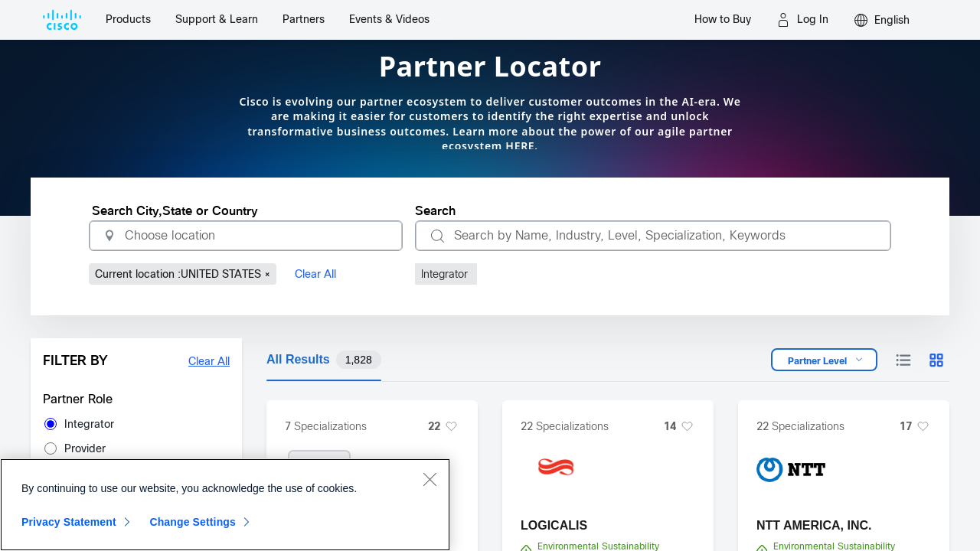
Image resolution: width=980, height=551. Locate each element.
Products (128, 19)
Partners (304, 19)
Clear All (315, 274)
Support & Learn (217, 19)
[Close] (430, 479)
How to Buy (723, 19)
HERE (520, 146)
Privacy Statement (69, 522)
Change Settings (193, 522)
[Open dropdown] (824, 360)
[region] (225, 505)
